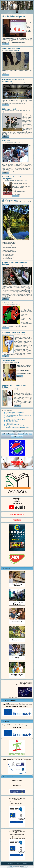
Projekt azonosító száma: (17, 804)
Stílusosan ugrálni (9, 109)
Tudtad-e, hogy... (8, 303)
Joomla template (13, 867)
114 (23, 434)
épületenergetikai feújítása (17, 834)
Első (4, 434)
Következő (15, 436)
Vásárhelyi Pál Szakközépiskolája (17, 798)
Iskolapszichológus (17, 514)
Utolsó (20, 436)
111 (12, 434)
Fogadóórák (17, 520)
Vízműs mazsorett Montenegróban (15, 413)
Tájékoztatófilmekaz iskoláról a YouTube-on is (17, 504)
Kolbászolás (7, 141)
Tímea (21, 685)
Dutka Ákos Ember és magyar (14, 414)
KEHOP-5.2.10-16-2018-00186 (17, 838)
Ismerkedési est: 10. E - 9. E (13, 418)
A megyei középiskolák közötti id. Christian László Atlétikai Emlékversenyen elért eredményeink (18, 427)
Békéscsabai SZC (17, 797)
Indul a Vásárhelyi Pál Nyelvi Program (16, 419)
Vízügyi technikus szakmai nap (14, 16)
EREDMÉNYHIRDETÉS (12, 422)
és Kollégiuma (17, 800)
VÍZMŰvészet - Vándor (10, 200)
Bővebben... (6, 44)
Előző (8, 434)
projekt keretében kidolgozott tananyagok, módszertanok (17, 759)
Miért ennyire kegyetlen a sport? (14, 332)
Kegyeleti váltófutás (11, 421)
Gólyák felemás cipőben (11, 49)
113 (19, 434)
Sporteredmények (9, 360)
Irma (26, 685)
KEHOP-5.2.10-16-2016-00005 (17, 805)
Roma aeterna (10, 423)
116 (30, 434)
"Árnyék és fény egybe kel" (13, 425)
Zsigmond (24, 683)
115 (27, 434)
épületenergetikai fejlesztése (17, 801)
